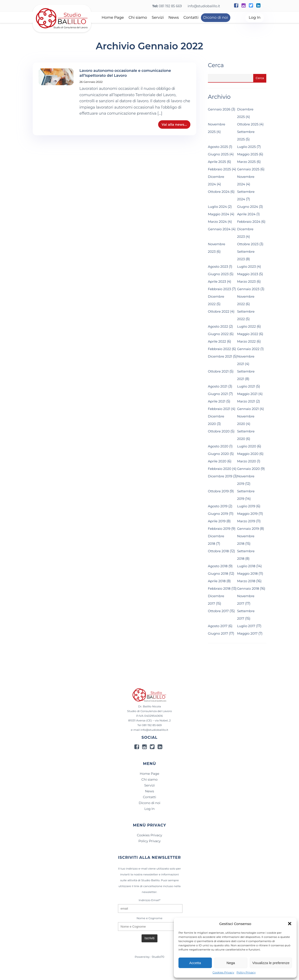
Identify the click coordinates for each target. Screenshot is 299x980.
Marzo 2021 (246, 401)
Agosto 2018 (218, 566)
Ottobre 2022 (219, 311)
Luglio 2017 (246, 626)
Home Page (113, 18)
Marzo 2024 (217, 222)
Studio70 (158, 957)
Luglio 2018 (246, 566)
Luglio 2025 (246, 147)
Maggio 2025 (248, 154)
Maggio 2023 (248, 274)
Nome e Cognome (149, 918)
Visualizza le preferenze (271, 963)
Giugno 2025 (218, 154)
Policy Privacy (246, 973)
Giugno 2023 (218, 274)
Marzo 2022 (246, 341)
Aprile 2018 (217, 581)
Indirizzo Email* (149, 900)
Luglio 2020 (247, 446)
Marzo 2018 (246, 581)
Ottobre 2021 (218, 371)
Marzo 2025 (246, 162)
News (174, 18)
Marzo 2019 (246, 521)
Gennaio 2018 (248, 589)
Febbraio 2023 (219, 289)
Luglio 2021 (246, 386)
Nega (231, 963)
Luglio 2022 (246, 326)
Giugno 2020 (218, 454)
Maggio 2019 (247, 514)
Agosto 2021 (218, 386)
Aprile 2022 (217, 341)
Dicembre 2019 (220, 476)
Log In (255, 18)
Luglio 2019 (246, 506)
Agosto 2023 (218, 267)
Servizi (158, 18)
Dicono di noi (216, 18)
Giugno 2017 (218, 633)
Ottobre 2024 (219, 192)
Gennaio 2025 (248, 169)
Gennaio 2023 (248, 289)
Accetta (195, 963)
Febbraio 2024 (249, 222)
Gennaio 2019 (248, 529)
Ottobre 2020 (219, 431)
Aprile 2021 (217, 401)
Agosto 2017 (218, 626)
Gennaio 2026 (219, 109)
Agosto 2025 (218, 147)
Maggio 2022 (248, 334)
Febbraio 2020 (220, 469)
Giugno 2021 (218, 394)
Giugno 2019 (218, 514)
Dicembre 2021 (220, 356)
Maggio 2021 (247, 394)
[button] (290, 924)
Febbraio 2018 (219, 589)
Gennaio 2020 (248, 469)
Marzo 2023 (246, 282)
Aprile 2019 (217, 521)
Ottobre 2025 (248, 124)
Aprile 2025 (217, 162)
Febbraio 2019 (219, 529)
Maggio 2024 (219, 214)
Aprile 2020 (217, 461)
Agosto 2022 (218, 326)
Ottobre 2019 (218, 491)
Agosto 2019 (218, 506)
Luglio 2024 (217, 207)
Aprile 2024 (246, 214)
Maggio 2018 (247, 574)
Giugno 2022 (218, 334)
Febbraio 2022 (219, 349)
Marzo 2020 (247, 461)
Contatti (191, 18)
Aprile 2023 (217, 282)
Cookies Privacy (223, 973)
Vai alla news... (174, 124)
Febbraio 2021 (219, 409)
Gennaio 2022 (248, 349)
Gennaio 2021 (248, 409)
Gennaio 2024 (219, 229)
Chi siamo (138, 18)
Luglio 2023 (246, 267)
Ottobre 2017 (218, 611)
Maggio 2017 (247, 633)
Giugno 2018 (218, 574)
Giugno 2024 (248, 207)
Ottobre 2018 (218, 551)
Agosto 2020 (218, 446)
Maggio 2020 (248, 454)
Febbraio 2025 (219, 169)
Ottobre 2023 (248, 244)
